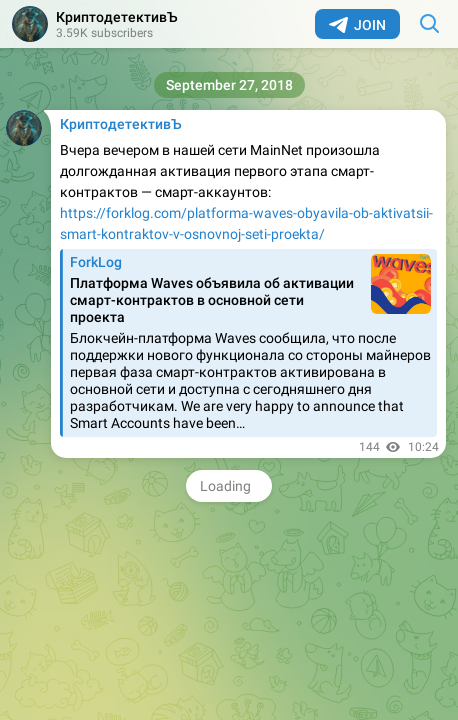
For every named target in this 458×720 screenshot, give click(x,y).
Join (357, 25)
